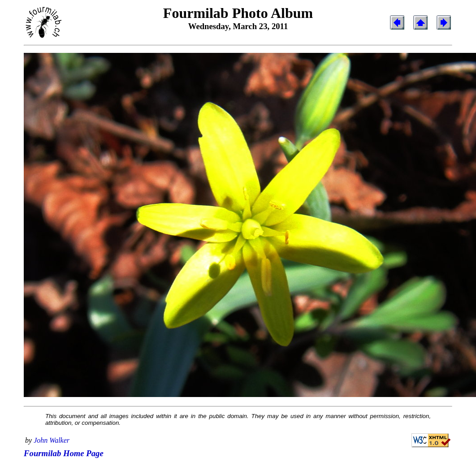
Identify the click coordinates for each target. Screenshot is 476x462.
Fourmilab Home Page (64, 453)
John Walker (52, 440)
